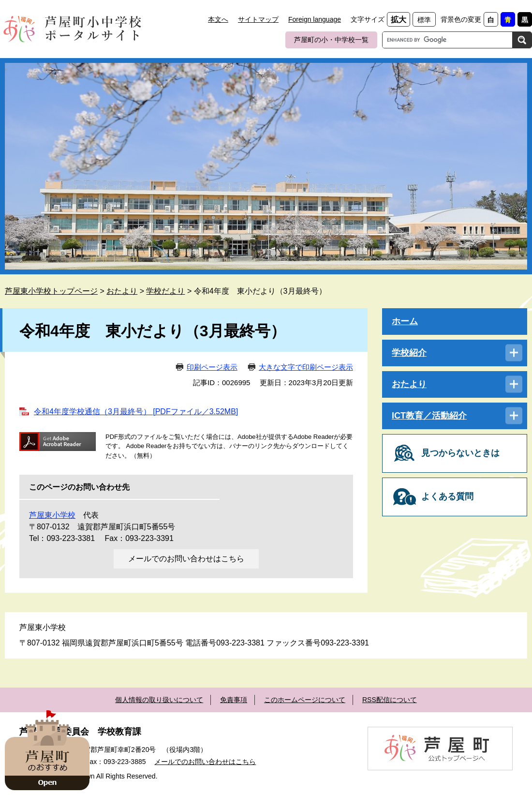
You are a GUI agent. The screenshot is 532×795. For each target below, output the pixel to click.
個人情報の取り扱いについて (159, 700)
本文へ (218, 19)
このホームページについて (305, 700)
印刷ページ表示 (212, 367)
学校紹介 (409, 353)
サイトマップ (258, 19)
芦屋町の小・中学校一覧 (331, 40)
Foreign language (315, 19)
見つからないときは (460, 453)
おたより (122, 291)
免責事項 (234, 700)
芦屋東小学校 (52, 515)
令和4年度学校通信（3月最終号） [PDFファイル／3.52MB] (136, 412)
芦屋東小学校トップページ (51, 291)
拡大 (399, 20)
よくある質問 (447, 496)
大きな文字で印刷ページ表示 (306, 367)
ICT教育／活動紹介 (429, 416)
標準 (424, 20)
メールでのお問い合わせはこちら (186, 559)
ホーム (405, 321)
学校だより (165, 291)
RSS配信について (390, 700)
